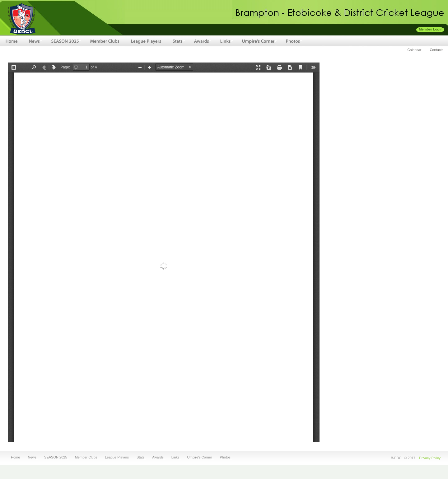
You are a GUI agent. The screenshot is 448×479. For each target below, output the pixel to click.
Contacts (436, 50)
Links (175, 457)
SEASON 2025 (55, 457)
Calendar (415, 50)
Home (15, 457)
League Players (117, 457)
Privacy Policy (430, 458)
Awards (157, 457)
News (31, 457)
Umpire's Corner (199, 457)
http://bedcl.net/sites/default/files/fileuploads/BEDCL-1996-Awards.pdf (164, 252)
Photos (224, 457)
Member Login (431, 29)
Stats (140, 457)
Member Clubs (86, 457)
